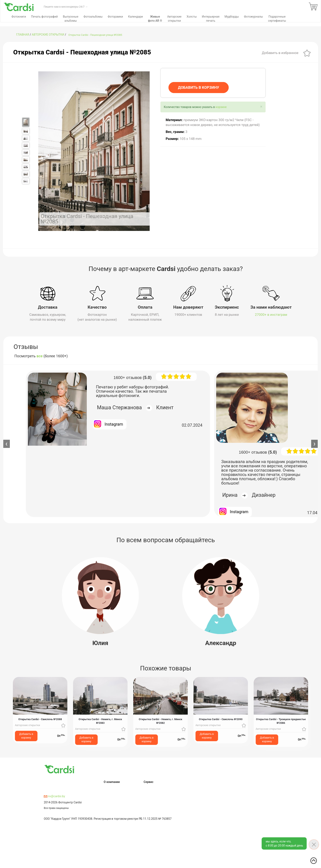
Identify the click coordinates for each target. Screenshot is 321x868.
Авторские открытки (48, 35)
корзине (221, 107)
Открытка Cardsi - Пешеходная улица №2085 (95, 35)
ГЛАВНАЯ (23, 35)
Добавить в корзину (26, 736)
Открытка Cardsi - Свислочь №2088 (40, 719)
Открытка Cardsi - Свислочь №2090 (221, 719)
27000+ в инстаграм (271, 315)
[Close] (261, 107)
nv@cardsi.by (54, 796)
